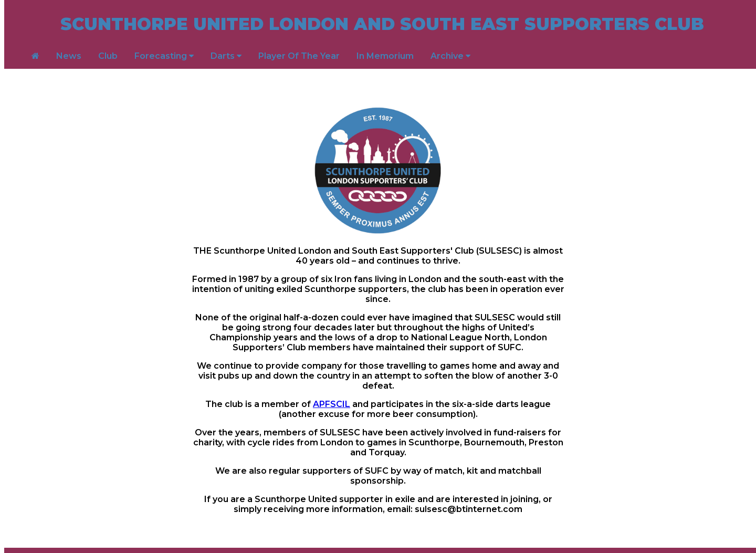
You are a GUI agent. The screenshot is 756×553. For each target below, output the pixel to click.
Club (108, 56)
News (69, 56)
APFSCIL (332, 404)
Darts (226, 56)
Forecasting (164, 56)
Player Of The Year (299, 56)
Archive (450, 56)
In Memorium (385, 56)
